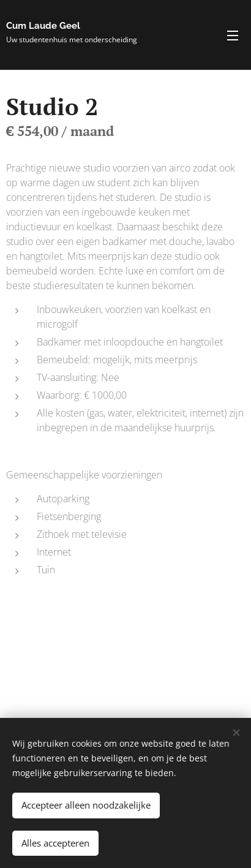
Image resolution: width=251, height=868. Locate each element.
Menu (233, 36)
